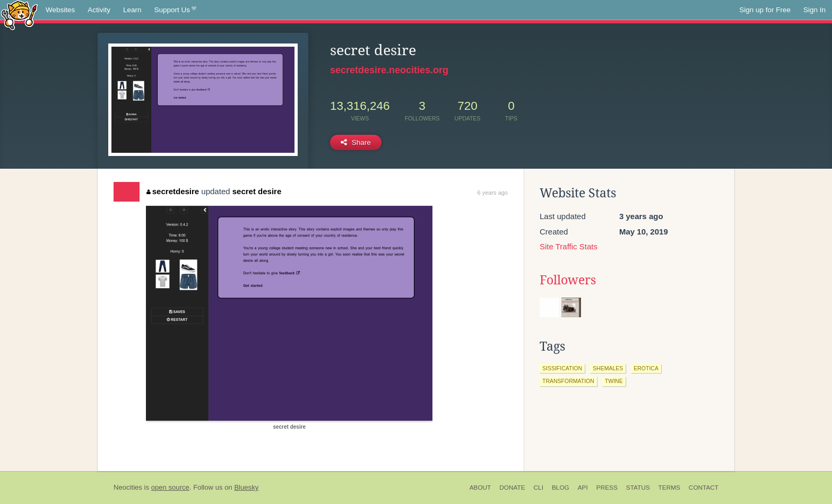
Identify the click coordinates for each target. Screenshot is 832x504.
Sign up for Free (765, 10)
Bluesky (246, 487)
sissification (562, 368)
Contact (704, 488)
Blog (561, 488)
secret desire (257, 191)
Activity (99, 10)
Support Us (175, 10)
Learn (132, 10)
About (480, 488)
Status (638, 488)
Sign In (814, 10)
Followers (568, 280)
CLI (539, 488)
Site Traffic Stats (569, 246)
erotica (646, 368)
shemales (608, 368)
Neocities (128, 487)
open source (170, 487)
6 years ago (493, 193)
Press (607, 488)
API (583, 488)
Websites (60, 10)
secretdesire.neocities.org (389, 70)
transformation (568, 381)
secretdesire (173, 191)
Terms (669, 488)
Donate (512, 488)
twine (614, 381)
